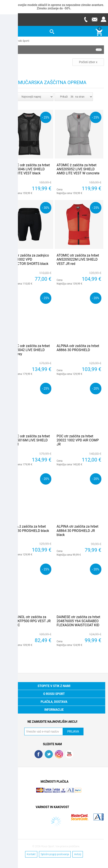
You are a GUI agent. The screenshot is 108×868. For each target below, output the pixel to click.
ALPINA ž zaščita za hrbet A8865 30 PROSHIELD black (28, 528)
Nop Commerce (67, 792)
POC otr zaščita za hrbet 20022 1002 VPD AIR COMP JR (78, 440)
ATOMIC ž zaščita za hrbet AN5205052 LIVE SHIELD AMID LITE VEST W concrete (78, 169)
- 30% (46, 207)
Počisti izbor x (88, 62)
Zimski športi (22, 41)
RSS (59, 754)
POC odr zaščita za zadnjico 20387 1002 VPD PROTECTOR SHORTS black (28, 259)
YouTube (69, 754)
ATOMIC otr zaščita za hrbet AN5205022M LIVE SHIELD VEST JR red (78, 259)
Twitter (49, 754)
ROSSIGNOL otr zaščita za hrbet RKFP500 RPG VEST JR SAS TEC (29, 621)
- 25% (46, 117)
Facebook (39, 754)
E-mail (95, 19)
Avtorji (78, 854)
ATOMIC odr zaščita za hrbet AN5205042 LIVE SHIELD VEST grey (28, 350)
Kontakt (31, 854)
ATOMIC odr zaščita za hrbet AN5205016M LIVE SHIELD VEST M (28, 440)
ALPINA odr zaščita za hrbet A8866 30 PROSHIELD (78, 348)
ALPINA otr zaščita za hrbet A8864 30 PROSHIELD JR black (78, 530)
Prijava (104, 19)
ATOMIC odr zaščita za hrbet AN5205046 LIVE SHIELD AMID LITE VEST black (28, 169)
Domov (8, 41)
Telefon (86, 19)
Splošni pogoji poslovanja (55, 854)
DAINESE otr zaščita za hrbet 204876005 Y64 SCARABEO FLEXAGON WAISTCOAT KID (78, 621)
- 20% (96, 298)
